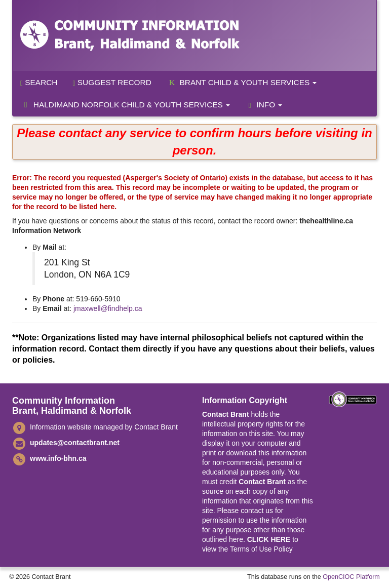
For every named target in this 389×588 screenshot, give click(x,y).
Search (39, 83)
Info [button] (264, 105)
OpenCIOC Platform (351, 577)
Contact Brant (226, 414)
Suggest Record (112, 83)
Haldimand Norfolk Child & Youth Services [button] (125, 105)
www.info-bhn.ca (58, 458)
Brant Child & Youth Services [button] (242, 82)
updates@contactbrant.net (75, 443)
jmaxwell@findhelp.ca (108, 308)
